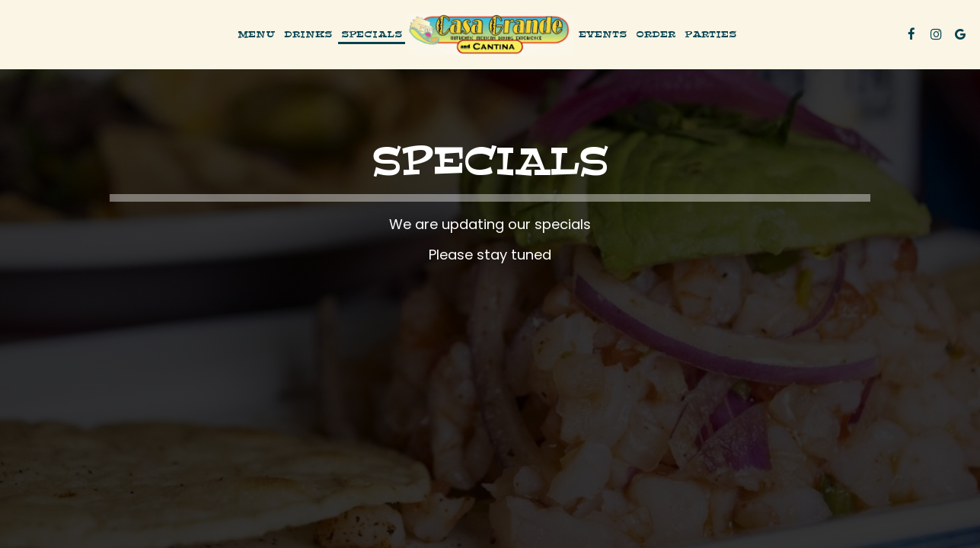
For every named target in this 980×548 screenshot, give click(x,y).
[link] (490, 34)
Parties (710, 34)
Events (603, 34)
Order (656, 34)
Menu (256, 34)
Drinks (308, 34)
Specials (372, 34)
